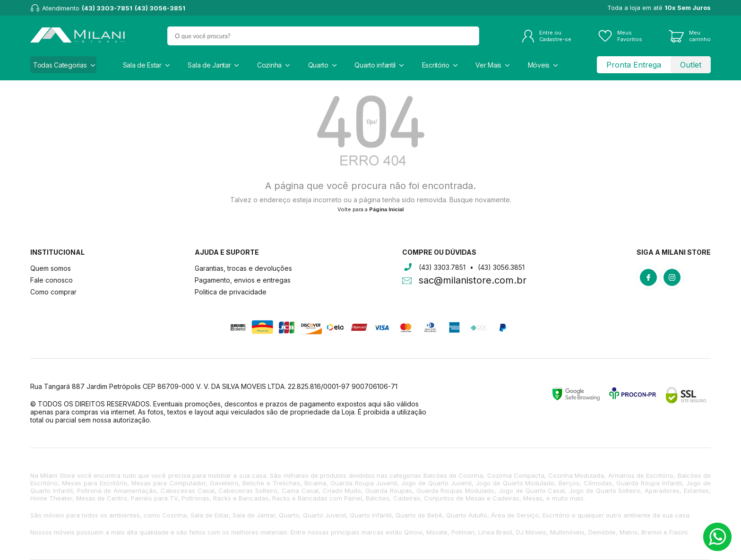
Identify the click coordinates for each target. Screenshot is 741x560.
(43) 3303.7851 (442, 267)
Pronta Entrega (634, 65)
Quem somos (51, 268)
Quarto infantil (375, 65)
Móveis (539, 65)
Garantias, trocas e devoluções (243, 268)
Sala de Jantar (209, 65)
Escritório (436, 65)
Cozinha (269, 65)
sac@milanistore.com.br (473, 281)
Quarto (318, 65)
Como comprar (53, 292)
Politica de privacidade (231, 292)
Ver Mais (488, 65)
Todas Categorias (60, 65)
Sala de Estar (142, 65)
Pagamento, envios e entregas (243, 280)
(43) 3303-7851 (107, 8)
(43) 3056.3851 (501, 267)
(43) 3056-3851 (160, 8)
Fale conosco (52, 280)
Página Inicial (386, 209)
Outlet (691, 65)
